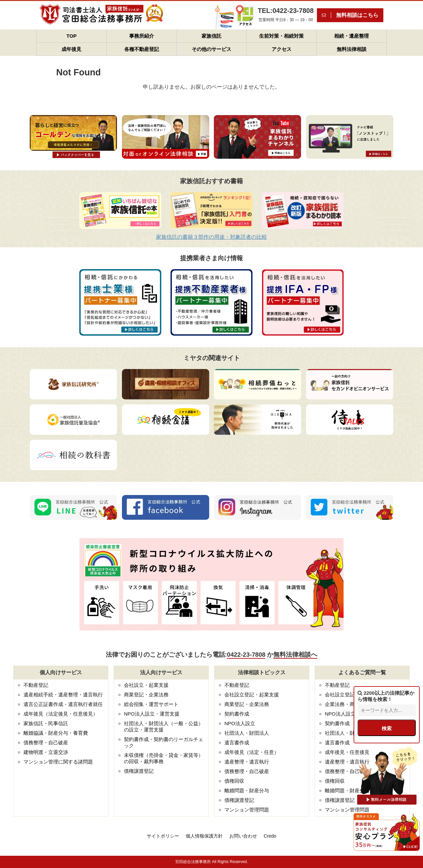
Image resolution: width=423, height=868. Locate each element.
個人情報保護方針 (204, 836)
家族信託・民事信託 (46, 723)
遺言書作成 (237, 743)
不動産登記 (36, 685)
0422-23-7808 (246, 655)
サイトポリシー (163, 836)
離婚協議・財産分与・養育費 (56, 733)
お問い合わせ (243, 836)
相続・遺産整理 (351, 36)
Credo (270, 836)
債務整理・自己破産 (46, 743)
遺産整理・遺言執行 (247, 762)
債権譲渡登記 (139, 771)
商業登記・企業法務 (146, 695)
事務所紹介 (142, 36)
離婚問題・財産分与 (247, 790)
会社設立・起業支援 (146, 685)
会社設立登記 (340, 695)
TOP (72, 36)
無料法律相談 (352, 49)
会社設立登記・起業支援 (252, 695)
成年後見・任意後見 (347, 752)
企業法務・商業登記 (347, 704)
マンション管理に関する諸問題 (58, 762)
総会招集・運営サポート (151, 704)
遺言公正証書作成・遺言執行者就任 (63, 704)
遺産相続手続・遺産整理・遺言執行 (63, 695)
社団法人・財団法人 (247, 733)
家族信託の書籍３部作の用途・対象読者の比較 (211, 237)
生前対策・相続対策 (281, 36)
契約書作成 (237, 714)
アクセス (282, 49)
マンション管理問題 (247, 810)
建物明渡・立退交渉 (46, 752)
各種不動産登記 (142, 49)
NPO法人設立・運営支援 (152, 714)
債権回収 (234, 781)
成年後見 (71, 49)
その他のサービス (211, 49)
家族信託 (211, 36)
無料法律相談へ (295, 655)
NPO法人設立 (240, 723)
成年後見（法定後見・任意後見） (61, 714)
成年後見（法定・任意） (252, 752)
